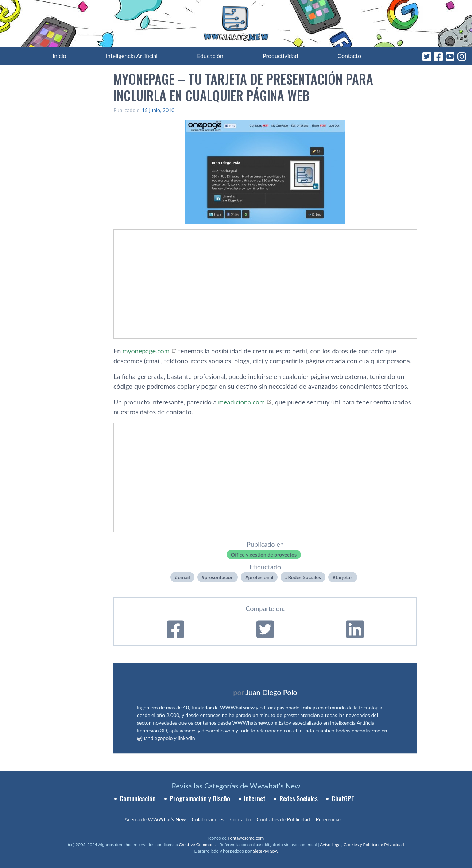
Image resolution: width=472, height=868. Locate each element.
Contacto (349, 56)
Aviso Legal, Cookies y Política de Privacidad (362, 844)
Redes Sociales (304, 577)
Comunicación (138, 798)
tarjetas (344, 577)
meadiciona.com (241, 402)
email (184, 577)
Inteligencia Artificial (132, 56)
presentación (219, 577)
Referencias (329, 819)
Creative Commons (197, 844)
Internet (255, 798)
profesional (261, 577)
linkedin (186, 738)
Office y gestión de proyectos (264, 555)
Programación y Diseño (200, 798)
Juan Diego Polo (271, 692)
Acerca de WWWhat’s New (155, 819)
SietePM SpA (265, 851)
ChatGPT (343, 798)
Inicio (59, 56)
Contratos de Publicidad (283, 819)
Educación (210, 56)
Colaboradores (208, 819)
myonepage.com (146, 351)
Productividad (280, 56)
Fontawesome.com (246, 838)
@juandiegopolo (155, 738)
